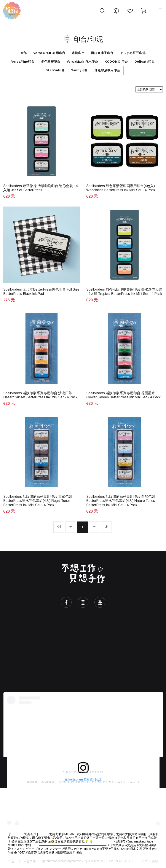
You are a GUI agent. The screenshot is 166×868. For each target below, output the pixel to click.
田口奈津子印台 (102, 53)
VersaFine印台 (23, 62)
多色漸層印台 (51, 62)
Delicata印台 (145, 62)
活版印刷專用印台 (107, 70)
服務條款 (32, 782)
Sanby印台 (80, 70)
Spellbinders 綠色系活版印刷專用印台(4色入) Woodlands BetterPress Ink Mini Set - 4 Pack (121, 188)
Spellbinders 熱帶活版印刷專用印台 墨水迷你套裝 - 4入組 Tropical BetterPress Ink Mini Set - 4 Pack (124, 291)
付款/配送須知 (66, 782)
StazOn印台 (55, 70)
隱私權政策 (48, 782)
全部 (24, 53)
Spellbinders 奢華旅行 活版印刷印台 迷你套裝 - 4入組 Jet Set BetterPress (41, 188)
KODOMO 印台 (116, 62)
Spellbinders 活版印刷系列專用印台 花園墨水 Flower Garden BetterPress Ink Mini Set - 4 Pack (123, 395)
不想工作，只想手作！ (24, 861)
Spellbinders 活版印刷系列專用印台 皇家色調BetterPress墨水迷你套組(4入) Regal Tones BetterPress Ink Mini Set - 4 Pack (38, 501)
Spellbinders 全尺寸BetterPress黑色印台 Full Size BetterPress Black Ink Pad (41, 291)
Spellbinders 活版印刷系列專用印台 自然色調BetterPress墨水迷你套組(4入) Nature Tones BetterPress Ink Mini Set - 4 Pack (121, 501)
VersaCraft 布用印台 (49, 53)
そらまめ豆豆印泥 (133, 53)
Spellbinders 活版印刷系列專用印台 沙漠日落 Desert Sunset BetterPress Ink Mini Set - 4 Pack (40, 395)
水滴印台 (78, 53)
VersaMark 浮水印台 (82, 62)
